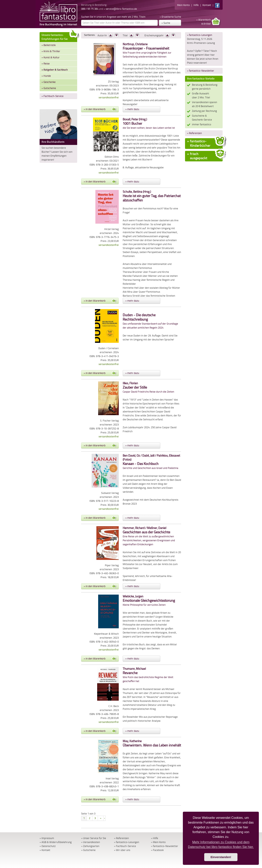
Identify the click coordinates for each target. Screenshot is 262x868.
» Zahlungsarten (90, 846)
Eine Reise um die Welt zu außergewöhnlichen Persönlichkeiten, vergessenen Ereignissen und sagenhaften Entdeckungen (149, 536)
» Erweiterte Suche (170, 17)
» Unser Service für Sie (94, 838)
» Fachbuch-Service (53, 96)
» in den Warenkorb (100, 109)
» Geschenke (49, 82)
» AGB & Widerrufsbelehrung (56, 842)
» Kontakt (45, 850)
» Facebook (157, 850)
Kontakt (207, 5)
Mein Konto (183, 5)
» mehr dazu (132, 109)
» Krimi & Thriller (51, 51)
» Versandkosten (91, 842)
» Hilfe (155, 838)
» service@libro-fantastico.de (120, 9)
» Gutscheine (49, 88)
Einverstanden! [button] (221, 857)
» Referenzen (194, 133)
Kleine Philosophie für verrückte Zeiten (149, 601)
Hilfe (196, 5)
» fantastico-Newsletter (201, 71)
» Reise (46, 64)
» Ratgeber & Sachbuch (55, 70)
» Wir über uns (122, 850)
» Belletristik (49, 45)
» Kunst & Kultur (51, 57)
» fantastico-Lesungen (200, 35)
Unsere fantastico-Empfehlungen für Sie (59, 36)
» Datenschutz (48, 846)
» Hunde (46, 76)
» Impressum (47, 838)
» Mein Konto (158, 842)
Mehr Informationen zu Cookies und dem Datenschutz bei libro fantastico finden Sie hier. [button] (221, 845)
